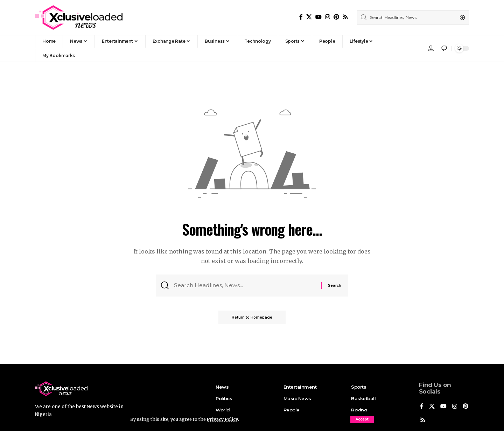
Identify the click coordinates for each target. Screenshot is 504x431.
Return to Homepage (252, 318)
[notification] (444, 48)
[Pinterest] (336, 17)
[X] (309, 17)
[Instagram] (328, 17)
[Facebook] (301, 17)
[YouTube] (318, 17)
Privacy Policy (223, 419)
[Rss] (345, 17)
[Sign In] (431, 48)
